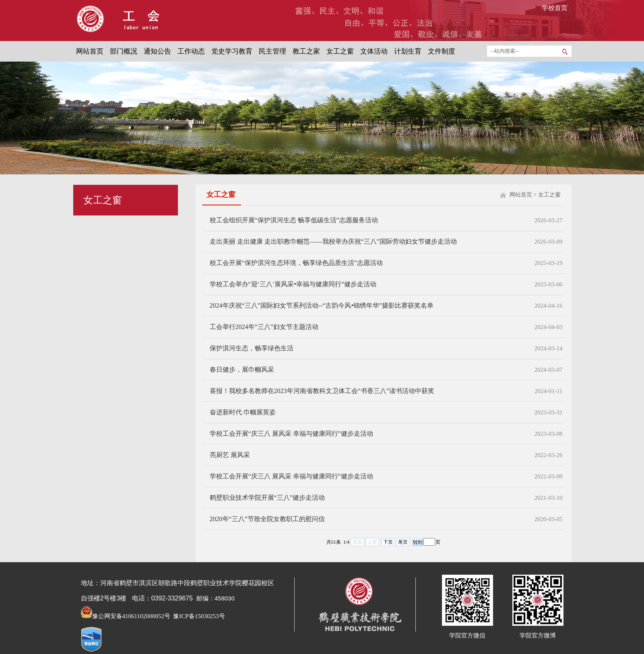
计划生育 (408, 51)
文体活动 (374, 51)
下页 (388, 542)
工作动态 (191, 51)
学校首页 (555, 8)
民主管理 (272, 51)
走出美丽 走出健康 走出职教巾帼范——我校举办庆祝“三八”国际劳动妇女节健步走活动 (333, 241)
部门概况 (124, 51)
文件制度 (442, 51)
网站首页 (90, 51)
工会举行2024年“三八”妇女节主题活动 (264, 327)
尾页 (403, 542)
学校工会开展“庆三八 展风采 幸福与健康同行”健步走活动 (291, 434)
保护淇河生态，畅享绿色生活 (252, 348)
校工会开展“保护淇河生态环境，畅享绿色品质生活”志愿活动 (296, 263)
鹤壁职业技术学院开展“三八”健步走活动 (267, 498)
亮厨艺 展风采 (230, 455)
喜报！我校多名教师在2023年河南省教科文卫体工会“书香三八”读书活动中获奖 (322, 391)
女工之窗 (340, 51)
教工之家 (306, 51)
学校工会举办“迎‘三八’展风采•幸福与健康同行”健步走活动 (293, 284)
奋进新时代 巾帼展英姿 (243, 412)
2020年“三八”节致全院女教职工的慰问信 (267, 519)
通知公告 (157, 51)
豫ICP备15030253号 (198, 616)
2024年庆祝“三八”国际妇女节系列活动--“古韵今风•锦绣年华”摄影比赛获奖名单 (322, 305)
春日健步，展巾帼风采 (242, 369)
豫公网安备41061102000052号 (126, 616)
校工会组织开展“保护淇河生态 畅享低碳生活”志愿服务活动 (294, 220)
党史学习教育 (232, 51)
